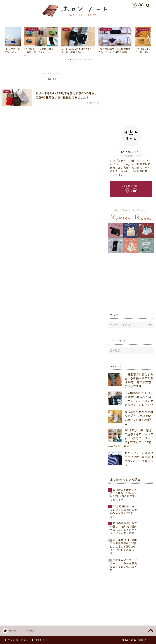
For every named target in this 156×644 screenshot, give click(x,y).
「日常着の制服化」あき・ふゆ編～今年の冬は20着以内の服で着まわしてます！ (139, 380)
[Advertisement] (131, 91)
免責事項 (40, 640)
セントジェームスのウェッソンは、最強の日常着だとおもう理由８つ (139, 459)
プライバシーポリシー (19, 640)
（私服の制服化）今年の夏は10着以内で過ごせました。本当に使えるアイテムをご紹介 (139, 399)
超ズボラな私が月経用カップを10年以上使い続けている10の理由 (139, 418)
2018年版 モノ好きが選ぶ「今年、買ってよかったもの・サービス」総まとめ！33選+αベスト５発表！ (131, 438)
